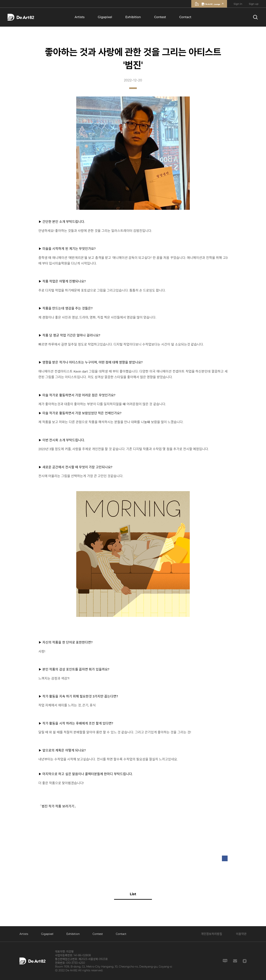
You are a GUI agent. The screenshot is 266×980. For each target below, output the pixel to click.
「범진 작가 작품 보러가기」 (58, 806)
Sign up (254, 4)
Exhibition (133, 17)
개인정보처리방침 (212, 934)
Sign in (238, 4)
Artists (80, 17)
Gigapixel (105, 17)
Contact (185, 17)
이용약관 (241, 934)
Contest (160, 17)
